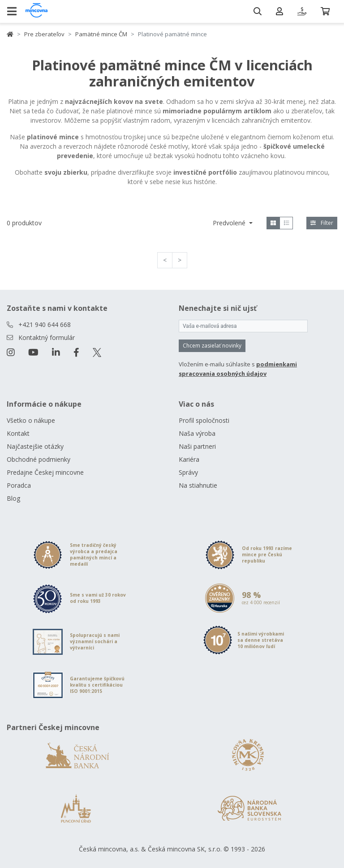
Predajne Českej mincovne (45, 472)
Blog (13, 498)
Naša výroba (197, 433)
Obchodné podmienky (39, 459)
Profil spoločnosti (204, 420)
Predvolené (230, 223)
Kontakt (18, 433)
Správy (188, 472)
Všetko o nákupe (31, 420)
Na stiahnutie (198, 485)
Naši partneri (197, 446)
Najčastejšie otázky (35, 446)
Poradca (19, 485)
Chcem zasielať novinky (212, 346)
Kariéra (189, 459)
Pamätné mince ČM (101, 34)
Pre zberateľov (44, 34)
